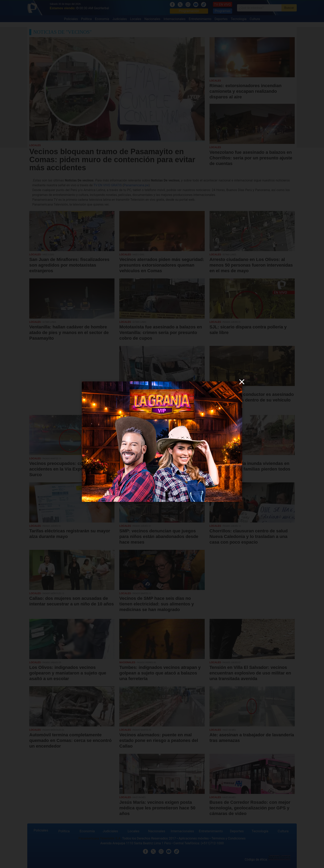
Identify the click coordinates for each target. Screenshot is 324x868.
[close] (242, 382)
